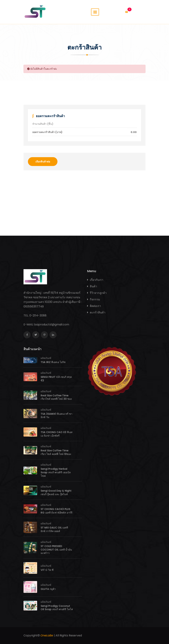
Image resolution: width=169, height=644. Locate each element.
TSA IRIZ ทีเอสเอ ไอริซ (53, 362)
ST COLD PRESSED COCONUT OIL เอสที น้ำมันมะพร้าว (56, 550)
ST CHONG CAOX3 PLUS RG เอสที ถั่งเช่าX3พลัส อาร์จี (56, 511)
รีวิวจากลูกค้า (97, 293)
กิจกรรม (94, 299)
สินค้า (92, 286)
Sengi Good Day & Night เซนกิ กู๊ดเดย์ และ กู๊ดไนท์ (56, 492)
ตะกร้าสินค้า (96, 312)
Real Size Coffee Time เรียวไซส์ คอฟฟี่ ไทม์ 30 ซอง (56, 397)
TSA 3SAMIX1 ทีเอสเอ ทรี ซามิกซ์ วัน (56, 416)
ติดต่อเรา (94, 306)
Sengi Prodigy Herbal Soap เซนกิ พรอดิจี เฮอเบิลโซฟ (56, 472)
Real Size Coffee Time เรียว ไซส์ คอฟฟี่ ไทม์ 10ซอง (56, 452)
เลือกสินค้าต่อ (43, 162)
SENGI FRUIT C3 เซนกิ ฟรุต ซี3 (56, 379)
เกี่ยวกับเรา (95, 280)
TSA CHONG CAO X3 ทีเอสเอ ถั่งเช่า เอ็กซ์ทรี (57, 434)
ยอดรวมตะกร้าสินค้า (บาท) (84, 132)
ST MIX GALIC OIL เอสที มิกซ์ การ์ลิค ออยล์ (54, 529)
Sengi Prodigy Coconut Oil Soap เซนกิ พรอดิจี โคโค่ (57, 608)
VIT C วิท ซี (47, 570)
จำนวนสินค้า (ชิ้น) (43, 124)
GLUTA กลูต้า (48, 589)
